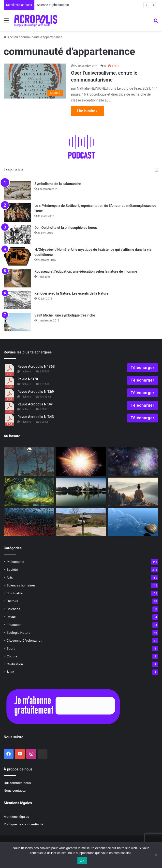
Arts (10, 577)
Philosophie (15, 562)
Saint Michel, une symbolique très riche (65, 315)
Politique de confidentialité (23, 824)
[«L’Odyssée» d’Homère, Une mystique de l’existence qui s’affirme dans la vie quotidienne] (17, 256)
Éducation (14, 625)
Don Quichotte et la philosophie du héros (66, 228)
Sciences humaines (21, 585)
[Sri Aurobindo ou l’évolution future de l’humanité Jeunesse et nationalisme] (81, 492)
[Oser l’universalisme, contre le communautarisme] (35, 81)
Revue (11, 617)
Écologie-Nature (18, 633)
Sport (11, 648)
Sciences (13, 609)
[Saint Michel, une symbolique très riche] (17, 322)
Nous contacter (15, 790)
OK (82, 861)
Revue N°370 (28, 379)
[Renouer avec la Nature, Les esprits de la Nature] (17, 300)
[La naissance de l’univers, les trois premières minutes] (81, 461)
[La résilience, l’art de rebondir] (133, 522)
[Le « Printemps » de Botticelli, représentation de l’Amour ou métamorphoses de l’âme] (17, 212)
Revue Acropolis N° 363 (36, 367)
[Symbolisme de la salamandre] (17, 191)
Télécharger (143, 368)
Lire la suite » (87, 111)
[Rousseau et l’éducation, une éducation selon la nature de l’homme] (17, 278)
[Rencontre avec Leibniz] (29, 522)
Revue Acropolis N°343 (36, 417)
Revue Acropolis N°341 (36, 404)
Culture (12, 656)
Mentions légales (16, 817)
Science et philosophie (54, 5)
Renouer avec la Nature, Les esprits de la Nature (71, 293)
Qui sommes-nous (17, 783)
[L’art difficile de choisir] (81, 522)
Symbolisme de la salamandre (58, 184)
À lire (10, 672)
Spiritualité (15, 593)
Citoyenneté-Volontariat (24, 640)
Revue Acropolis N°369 (36, 392)
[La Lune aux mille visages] (29, 461)
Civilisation (15, 664)
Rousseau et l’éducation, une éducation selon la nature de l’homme (86, 271)
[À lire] (133, 461)
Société (12, 569)
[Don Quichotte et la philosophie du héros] (17, 234)
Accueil (11, 37)
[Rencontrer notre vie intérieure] (29, 492)
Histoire (12, 601)
